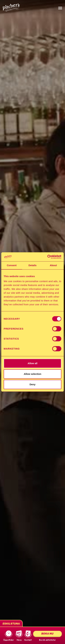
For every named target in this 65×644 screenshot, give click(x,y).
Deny (33, 384)
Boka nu (47, 634)
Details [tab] (32, 265)
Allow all (33, 363)
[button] (9, 635)
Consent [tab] (12, 265)
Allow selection (32, 374)
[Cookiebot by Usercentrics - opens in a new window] (47, 257)
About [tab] (53, 265)
